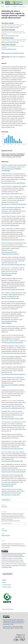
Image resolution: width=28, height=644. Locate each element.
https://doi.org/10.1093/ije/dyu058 (10, 298)
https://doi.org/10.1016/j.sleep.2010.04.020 (15, 353)
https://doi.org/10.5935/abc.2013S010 (14, 343)
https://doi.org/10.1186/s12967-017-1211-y (12, 194)
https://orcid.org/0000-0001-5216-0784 (11, 28)
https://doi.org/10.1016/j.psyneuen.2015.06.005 (13, 472)
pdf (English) (7, 500)
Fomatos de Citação (7, 523)
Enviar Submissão (8, 574)
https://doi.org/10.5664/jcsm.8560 (10, 225)
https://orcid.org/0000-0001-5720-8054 (11, 42)
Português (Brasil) (7, 587)
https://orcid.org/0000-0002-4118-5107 (11, 36)
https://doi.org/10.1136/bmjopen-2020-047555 (13, 408)
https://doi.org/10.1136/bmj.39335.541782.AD (13, 289)
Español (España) (7, 585)
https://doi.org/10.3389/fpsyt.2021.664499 (12, 461)
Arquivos (8, 7)
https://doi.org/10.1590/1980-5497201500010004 (14, 204)
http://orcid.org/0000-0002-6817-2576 (9, 49)
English (4, 583)
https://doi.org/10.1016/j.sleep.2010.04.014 (12, 449)
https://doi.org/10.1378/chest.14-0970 (11, 213)
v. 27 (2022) (14, 7)
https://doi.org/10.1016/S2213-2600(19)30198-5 (13, 183)
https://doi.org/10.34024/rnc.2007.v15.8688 (12, 419)
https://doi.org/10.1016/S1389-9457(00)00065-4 (13, 374)
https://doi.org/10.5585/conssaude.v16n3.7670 (13, 265)
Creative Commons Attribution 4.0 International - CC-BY (13, 623)
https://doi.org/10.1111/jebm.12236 (10, 495)
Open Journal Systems (8, 609)
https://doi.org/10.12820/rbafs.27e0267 (14, 53)
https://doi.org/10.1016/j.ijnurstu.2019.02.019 (13, 240)
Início (3, 7)
